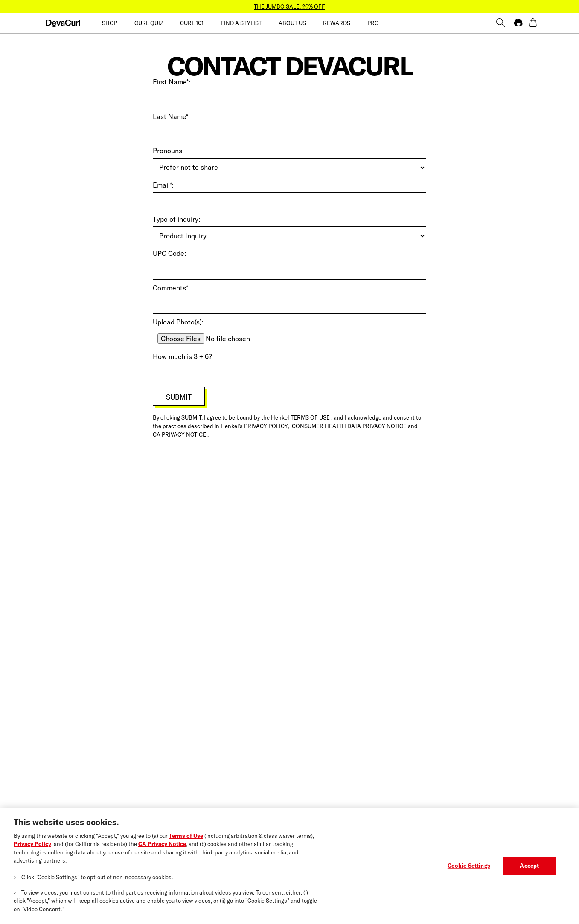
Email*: (163, 185)
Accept (529, 870)
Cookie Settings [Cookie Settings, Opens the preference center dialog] (469, 870)
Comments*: (171, 288)
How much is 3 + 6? (182, 356)
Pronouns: (168, 151)
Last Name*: (171, 116)
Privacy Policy (32, 849)
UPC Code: (169, 253)
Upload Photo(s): (178, 322)
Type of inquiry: (176, 219)
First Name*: (172, 82)
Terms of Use (186, 840)
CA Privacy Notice (162, 849)
